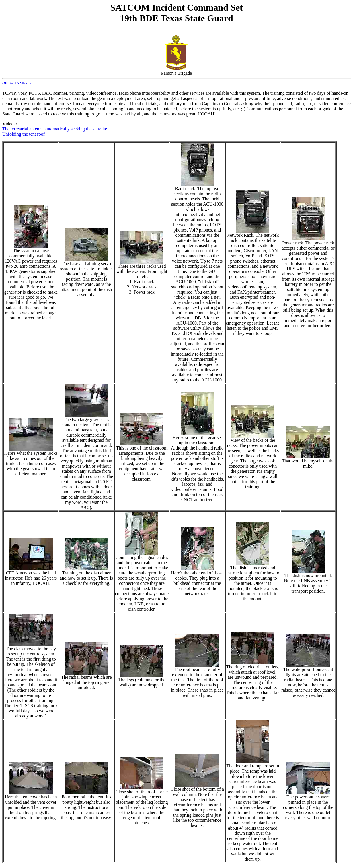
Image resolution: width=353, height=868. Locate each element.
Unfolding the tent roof (24, 134)
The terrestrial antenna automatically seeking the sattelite (55, 129)
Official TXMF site (17, 83)
